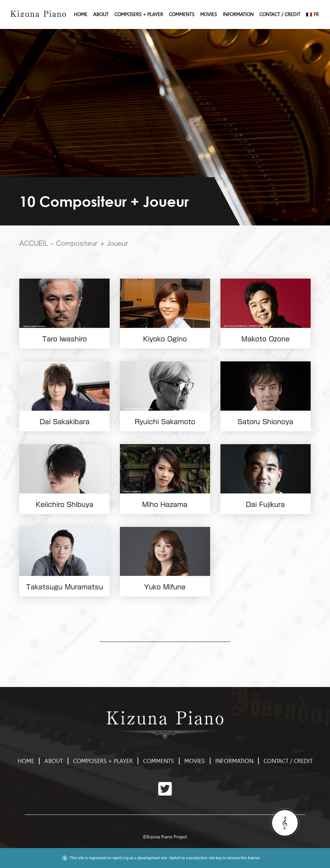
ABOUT (101, 14)
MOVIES (209, 14)
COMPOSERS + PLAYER (139, 14)
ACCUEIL (34, 243)
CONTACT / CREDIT (280, 14)
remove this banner (243, 858)
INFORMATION (238, 14)
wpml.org (121, 858)
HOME (81, 14)
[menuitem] (312, 14)
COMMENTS (182, 14)
